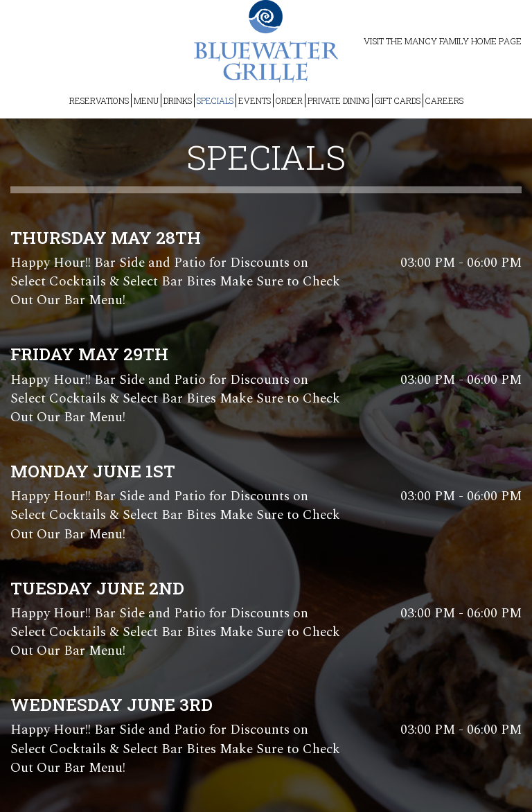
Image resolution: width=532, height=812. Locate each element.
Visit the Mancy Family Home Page (443, 41)
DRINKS (178, 100)
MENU (146, 100)
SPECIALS (215, 100)
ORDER (289, 100)
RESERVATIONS (99, 100)
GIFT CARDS (398, 100)
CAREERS (444, 100)
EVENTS (255, 100)
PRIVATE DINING (339, 100)
